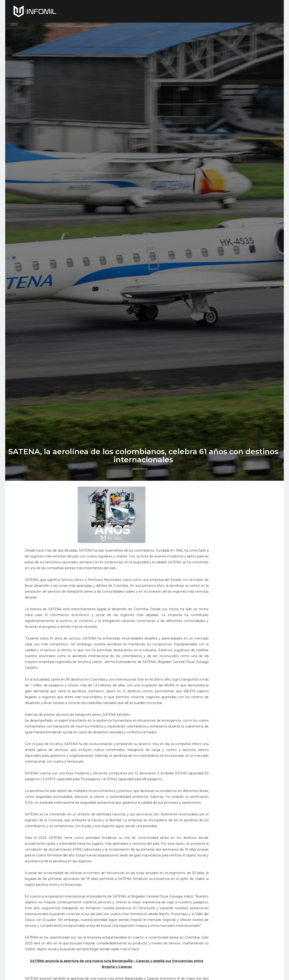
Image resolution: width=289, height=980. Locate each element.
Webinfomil (141, 596)
